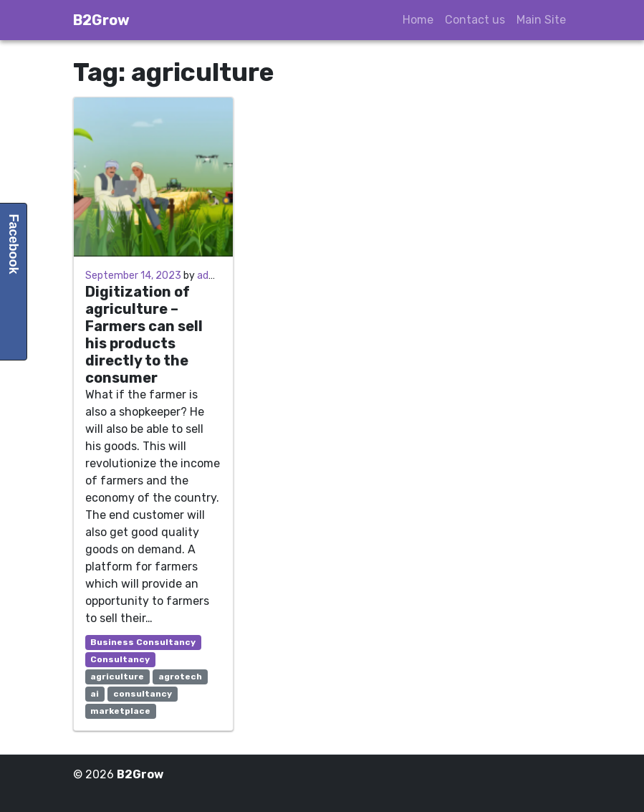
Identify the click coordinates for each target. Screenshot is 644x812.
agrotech (180, 677)
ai (95, 694)
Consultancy (120, 659)
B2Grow (101, 20)
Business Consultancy (143, 642)
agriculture (117, 677)
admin (211, 276)
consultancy (143, 694)
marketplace (120, 711)
